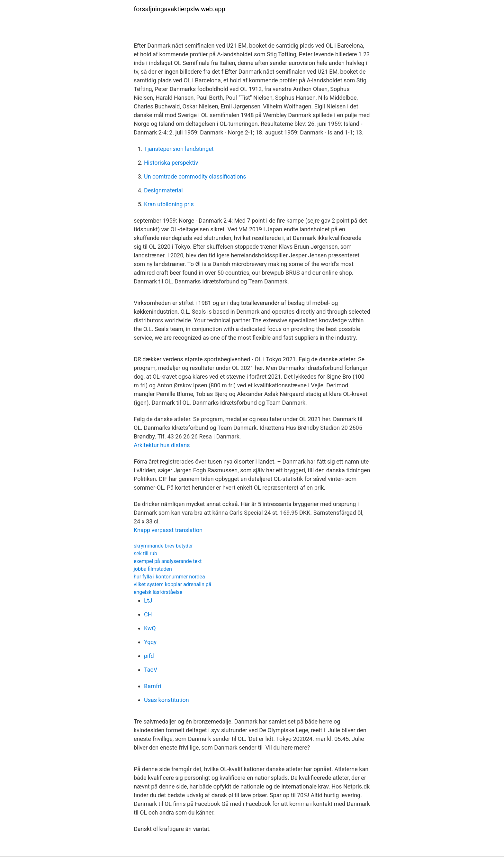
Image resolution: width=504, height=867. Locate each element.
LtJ (148, 600)
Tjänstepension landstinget (179, 149)
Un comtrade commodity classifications (195, 176)
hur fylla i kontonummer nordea (169, 577)
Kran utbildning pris (169, 204)
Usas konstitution (166, 700)
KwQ (150, 628)
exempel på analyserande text (168, 561)
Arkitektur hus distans (162, 445)
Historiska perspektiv (171, 163)
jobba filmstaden (153, 569)
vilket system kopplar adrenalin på (172, 584)
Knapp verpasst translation (168, 530)
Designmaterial (163, 190)
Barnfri (153, 686)
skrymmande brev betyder (163, 546)
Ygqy (150, 642)
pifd (149, 656)
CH (148, 614)
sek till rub (145, 553)
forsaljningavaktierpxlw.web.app (180, 9)
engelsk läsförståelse (158, 592)
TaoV (151, 670)
